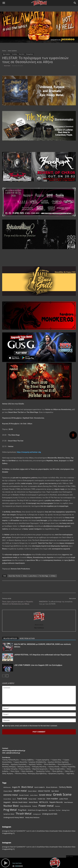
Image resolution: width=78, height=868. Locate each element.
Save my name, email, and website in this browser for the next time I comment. (31, 726)
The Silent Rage (44, 576)
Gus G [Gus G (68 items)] (14, 799)
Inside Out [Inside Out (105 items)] (41, 799)
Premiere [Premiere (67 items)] (58, 806)
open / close (70, 857)
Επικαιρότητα (30, 54)
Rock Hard (22, 54)
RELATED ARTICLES (10, 639)
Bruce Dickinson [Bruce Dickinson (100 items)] (52, 787)
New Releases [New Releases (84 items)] (69, 802)
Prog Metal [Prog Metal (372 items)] (10, 810)
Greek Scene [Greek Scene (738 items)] (62, 795)
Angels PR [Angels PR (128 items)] (16, 787)
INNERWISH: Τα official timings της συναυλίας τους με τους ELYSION (56, 603)
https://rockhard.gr (39, 628)
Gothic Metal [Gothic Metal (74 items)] (34, 795)
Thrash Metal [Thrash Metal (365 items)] (24, 814)
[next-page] (7, 676)
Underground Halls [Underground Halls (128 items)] (50, 814)
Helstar (25, 576)
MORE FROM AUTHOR (27, 639)
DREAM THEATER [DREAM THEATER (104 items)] (44, 791)
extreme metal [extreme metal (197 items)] (11, 795)
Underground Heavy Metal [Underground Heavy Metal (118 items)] (14, 817)
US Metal (53, 576)
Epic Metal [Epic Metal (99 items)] (55, 791)
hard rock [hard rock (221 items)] (22, 799)
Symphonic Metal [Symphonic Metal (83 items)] (9, 814)
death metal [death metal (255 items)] (20, 791)
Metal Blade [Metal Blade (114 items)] (33, 802)
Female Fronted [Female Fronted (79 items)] (24, 795)
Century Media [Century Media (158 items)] (65, 787)
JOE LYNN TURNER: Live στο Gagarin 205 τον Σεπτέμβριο (38, 665)
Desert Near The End (15, 576)
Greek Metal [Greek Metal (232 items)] (45, 795)
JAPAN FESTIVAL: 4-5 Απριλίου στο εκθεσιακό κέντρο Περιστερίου (43, 655)
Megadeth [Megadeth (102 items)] (7, 802)
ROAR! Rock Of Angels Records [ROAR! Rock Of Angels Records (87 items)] (38, 810)
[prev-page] (4, 676)
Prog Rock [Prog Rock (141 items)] (22, 810)
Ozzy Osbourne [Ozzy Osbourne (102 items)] (25, 806)
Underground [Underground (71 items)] (37, 814)
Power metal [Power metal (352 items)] (46, 806)
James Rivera (33, 576)
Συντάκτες (15, 54)
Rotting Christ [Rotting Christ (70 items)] (66, 810)
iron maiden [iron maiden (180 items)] (52, 799)
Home (4, 51)
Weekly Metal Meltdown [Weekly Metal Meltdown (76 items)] (32, 817)
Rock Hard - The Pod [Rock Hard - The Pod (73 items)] (55, 810)
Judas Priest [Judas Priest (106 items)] (64, 799)
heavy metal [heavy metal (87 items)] (32, 799)
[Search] (75, 3)
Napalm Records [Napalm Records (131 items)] (56, 802)
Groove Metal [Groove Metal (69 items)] (7, 799)
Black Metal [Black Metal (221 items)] (27, 787)
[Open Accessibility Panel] (73, 435)
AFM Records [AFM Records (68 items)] (7, 787)
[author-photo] (39, 622)
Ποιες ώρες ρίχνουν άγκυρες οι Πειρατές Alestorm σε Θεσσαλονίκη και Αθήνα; (18, 603)
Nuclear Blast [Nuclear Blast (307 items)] (11, 806)
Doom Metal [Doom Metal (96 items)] (32, 791)
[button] (4, 3)
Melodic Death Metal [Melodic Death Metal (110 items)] (20, 802)
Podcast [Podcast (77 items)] (35, 806)
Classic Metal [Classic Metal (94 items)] (8, 791)
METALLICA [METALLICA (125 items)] (44, 802)
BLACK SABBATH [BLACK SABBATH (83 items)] (40, 787)
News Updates (12, 51)
